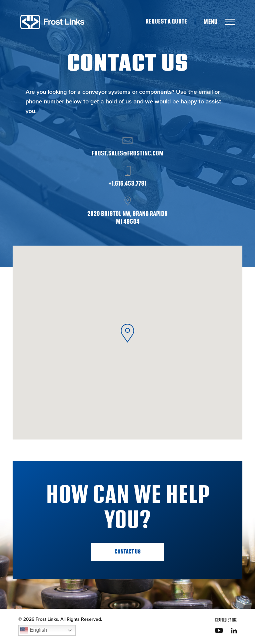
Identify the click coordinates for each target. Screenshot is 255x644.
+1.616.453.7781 (127, 184)
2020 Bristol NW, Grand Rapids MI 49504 (127, 218)
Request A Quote (166, 22)
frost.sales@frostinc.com (128, 153)
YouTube (219, 630)
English (34, 630)
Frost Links (52, 22)
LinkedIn (234, 631)
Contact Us (128, 552)
